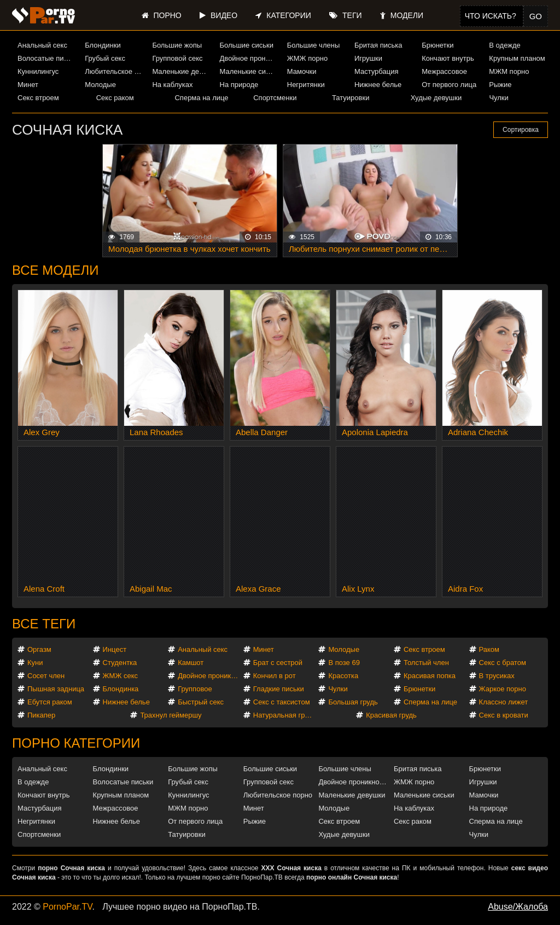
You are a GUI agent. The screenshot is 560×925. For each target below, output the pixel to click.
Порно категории (76, 743)
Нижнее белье (378, 85)
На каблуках (172, 85)
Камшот (191, 663)
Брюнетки (437, 45)
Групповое (195, 689)
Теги (345, 15)
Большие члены (313, 45)
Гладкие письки (279, 689)
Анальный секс (42, 45)
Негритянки (306, 85)
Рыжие (500, 85)
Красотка (343, 676)
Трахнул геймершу (171, 715)
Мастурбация (377, 71)
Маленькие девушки (182, 71)
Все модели (56, 270)
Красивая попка (430, 676)
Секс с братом (503, 663)
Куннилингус (38, 71)
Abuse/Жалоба (518, 907)
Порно (162, 15)
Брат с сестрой (278, 663)
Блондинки (103, 45)
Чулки (498, 98)
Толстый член (426, 663)
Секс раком (115, 98)
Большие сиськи (247, 45)
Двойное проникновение (249, 58)
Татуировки (351, 98)
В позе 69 (344, 663)
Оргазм (39, 649)
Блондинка (121, 689)
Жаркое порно (503, 689)
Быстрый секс (201, 702)
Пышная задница (56, 689)
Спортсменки (275, 98)
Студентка (120, 663)
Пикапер (41, 715)
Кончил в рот (275, 676)
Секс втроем (38, 98)
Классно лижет (504, 702)
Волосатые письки (47, 58)
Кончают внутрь (448, 58)
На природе (239, 85)
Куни (35, 663)
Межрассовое (444, 71)
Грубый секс (105, 58)
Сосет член (46, 676)
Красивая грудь (391, 715)
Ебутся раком (50, 702)
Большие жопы (177, 45)
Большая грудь (353, 702)
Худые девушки (436, 98)
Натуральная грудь (285, 715)
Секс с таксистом (282, 702)
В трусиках (497, 676)
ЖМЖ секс (121, 676)
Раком (489, 649)
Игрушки (368, 58)
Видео (218, 15)
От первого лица (449, 85)
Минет (28, 85)
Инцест (115, 649)
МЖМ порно (509, 71)
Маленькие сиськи (249, 71)
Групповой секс (177, 58)
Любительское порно (114, 71)
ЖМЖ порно (307, 58)
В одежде (504, 45)
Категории (283, 15)
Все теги (44, 624)
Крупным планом (517, 58)
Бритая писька (378, 45)
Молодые (100, 85)
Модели (402, 15)
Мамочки (302, 71)
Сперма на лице (201, 98)
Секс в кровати (504, 715)
